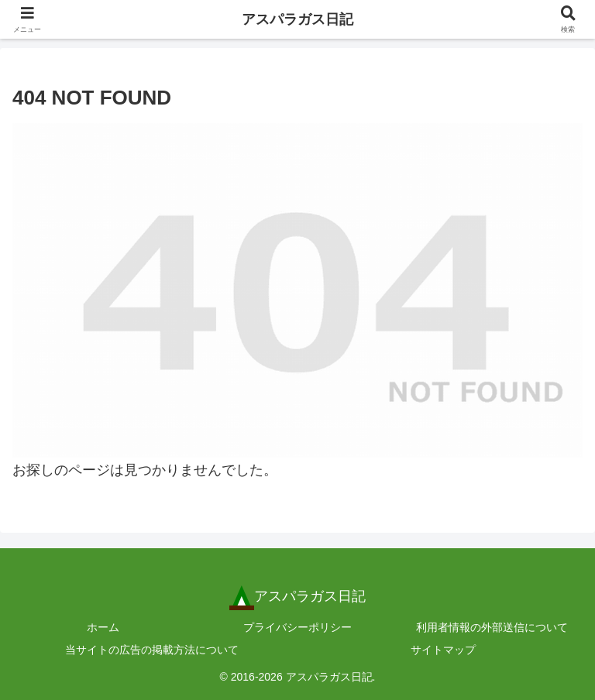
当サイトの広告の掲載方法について (152, 650)
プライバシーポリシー (297, 627)
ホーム (103, 627)
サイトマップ (443, 650)
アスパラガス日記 (297, 19)
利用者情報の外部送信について (492, 627)
